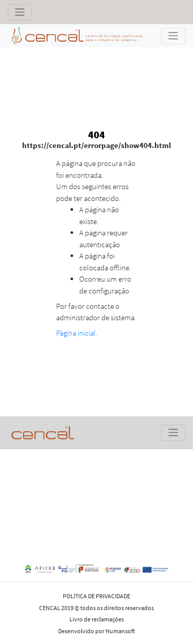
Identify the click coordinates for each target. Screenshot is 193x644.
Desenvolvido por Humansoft (97, 631)
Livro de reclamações (97, 619)
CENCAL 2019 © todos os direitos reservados (97, 608)
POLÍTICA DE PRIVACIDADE (97, 596)
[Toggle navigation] (20, 12)
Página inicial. (77, 333)
